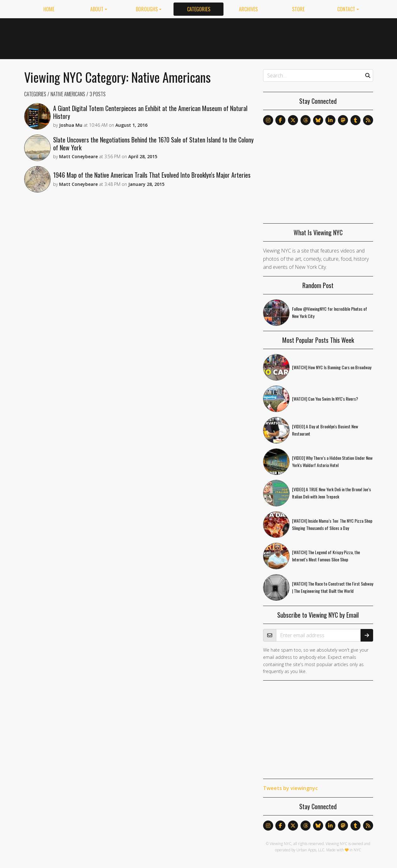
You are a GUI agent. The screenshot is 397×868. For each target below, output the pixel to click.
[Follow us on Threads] (306, 120)
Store (298, 9)
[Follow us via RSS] (368, 120)
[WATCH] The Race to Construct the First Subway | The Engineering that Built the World (333, 587)
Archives (248, 9)
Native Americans (68, 94)
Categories (199, 9)
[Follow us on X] (293, 120)
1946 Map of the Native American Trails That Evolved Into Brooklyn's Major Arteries (152, 175)
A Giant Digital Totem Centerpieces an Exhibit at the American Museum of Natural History (150, 112)
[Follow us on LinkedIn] (330, 120)
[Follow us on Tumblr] (356, 120)
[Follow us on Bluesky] (318, 120)
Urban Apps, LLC (310, 850)
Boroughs (147, 9)
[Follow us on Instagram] (268, 120)
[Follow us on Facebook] (280, 120)
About (97, 9)
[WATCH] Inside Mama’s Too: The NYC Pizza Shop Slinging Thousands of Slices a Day (332, 524)
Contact (346, 9)
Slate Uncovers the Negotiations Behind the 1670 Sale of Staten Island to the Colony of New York (153, 144)
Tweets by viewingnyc (290, 788)
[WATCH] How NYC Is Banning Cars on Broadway (332, 367)
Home (49, 9)
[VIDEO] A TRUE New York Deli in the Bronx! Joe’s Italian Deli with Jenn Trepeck (331, 493)
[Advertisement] (259, 37)
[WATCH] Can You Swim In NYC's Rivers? (325, 399)
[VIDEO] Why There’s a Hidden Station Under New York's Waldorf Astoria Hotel (332, 461)
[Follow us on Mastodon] (343, 120)
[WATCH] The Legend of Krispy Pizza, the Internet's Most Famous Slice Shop (326, 556)
